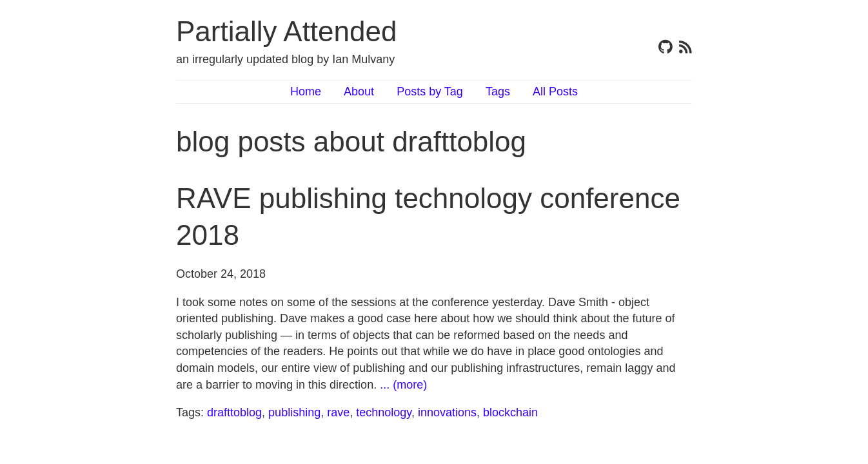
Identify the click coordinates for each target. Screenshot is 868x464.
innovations (447, 412)
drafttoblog (234, 412)
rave (338, 412)
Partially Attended (286, 31)
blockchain (510, 412)
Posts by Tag (430, 92)
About (359, 92)
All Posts (555, 92)
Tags (498, 92)
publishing (294, 412)
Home (306, 92)
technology (384, 412)
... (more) (403, 385)
